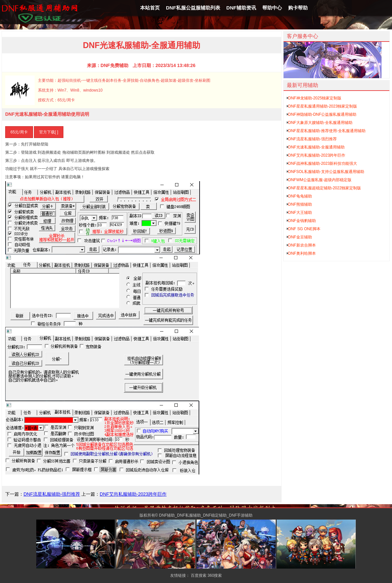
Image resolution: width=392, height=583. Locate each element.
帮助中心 (272, 8)
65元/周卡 (19, 132)
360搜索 (215, 575)
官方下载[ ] (49, 132)
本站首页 (150, 8)
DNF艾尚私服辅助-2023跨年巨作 (133, 494)
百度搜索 (199, 575)
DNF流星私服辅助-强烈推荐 (52, 494)
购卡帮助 (298, 8)
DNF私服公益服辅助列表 (193, 8)
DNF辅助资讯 (241, 8)
